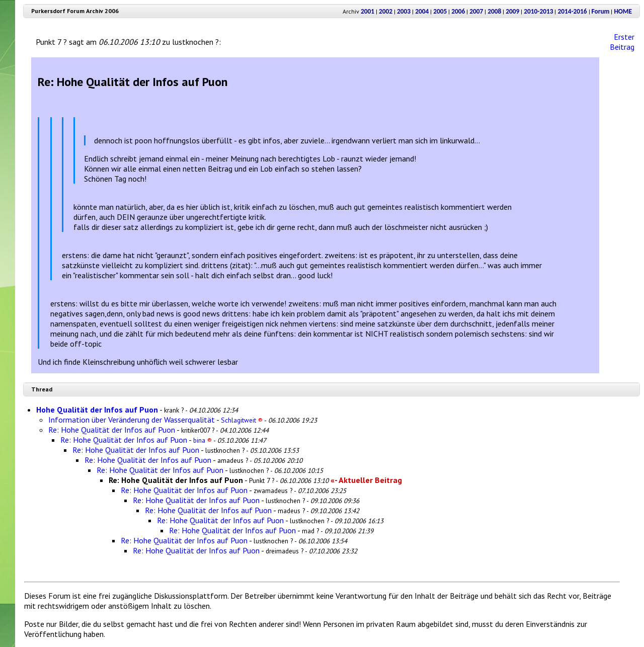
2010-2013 (538, 11)
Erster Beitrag (622, 42)
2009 (512, 11)
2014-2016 (572, 11)
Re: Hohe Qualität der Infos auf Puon (112, 430)
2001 (368, 11)
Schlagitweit (242, 420)
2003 (404, 11)
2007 (476, 11)
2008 (494, 11)
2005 (440, 11)
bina (203, 440)
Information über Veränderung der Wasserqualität (132, 420)
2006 (458, 11)
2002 (386, 11)
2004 (422, 11)
